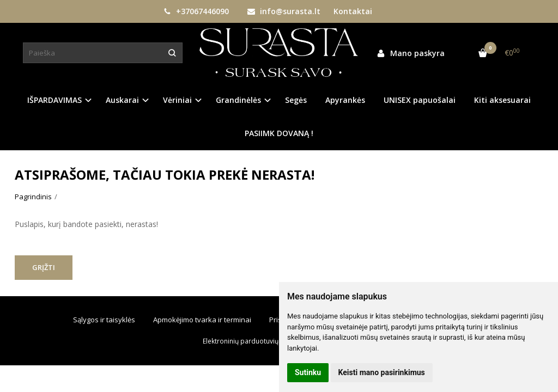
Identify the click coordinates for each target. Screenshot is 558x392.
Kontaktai (353, 11)
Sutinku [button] (308, 372)
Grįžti (44, 267)
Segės (296, 100)
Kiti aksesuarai (502, 100)
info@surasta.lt (284, 11)
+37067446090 (196, 11)
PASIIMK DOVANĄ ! (279, 133)
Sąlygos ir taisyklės (104, 320)
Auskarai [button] (122, 100)
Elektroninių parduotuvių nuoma (252, 341)
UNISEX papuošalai (420, 100)
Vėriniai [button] (177, 100)
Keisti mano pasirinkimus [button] (382, 372)
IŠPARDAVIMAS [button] (54, 100)
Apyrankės (345, 100)
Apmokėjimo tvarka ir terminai (202, 320)
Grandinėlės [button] (238, 100)
